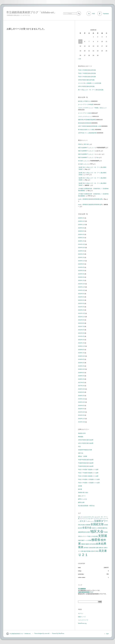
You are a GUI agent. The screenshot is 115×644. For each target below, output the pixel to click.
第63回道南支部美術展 (84, 123)
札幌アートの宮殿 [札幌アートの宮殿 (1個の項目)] (86, 540)
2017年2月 (81, 386)
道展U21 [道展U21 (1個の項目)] (101, 548)
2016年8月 (81, 392)
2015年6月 (81, 409)
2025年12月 (81, 221)
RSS (94, 14)
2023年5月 (81, 271)
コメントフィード (83, 620)
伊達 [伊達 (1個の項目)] (79, 525)
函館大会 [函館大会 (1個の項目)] (105, 528)
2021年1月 (81, 343)
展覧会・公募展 (83, 456)
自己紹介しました (83, 161)
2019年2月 (81, 366)
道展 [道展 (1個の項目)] (97, 548)
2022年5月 (81, 300)
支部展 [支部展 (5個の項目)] (103, 536)
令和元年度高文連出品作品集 (86, 80)
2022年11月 (81, 287)
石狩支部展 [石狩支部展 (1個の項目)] (93, 544)
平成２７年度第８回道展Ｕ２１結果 (88, 473)
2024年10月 (81, 248)
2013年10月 (81, 422)
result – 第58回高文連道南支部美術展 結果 (90, 199)
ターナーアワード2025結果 (86, 104)
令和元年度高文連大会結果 (86, 440)
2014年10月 (81, 412)
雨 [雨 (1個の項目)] (95, 551)
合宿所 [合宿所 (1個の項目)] (88, 532)
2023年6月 (81, 267)
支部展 (80, 486)
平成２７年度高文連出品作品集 (87, 73)
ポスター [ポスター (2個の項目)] (83, 521)
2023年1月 (81, 280)
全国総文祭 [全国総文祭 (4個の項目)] (97, 524)
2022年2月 (81, 310)
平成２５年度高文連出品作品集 (87, 70)
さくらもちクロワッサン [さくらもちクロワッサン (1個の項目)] (88, 517)
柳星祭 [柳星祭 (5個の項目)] (96, 540)
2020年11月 (81, 346)
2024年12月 (81, 244)
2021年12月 (81, 313)
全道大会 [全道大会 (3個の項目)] (87, 528)
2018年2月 (81, 379)
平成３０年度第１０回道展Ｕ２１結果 (89, 483)
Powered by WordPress (58, 633)
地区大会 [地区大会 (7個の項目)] (97, 531)
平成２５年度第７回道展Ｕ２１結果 (88, 470)
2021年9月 (81, 320)
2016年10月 (81, 389)
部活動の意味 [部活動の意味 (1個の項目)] (90, 551)
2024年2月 (81, 254)
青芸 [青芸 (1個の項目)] (97, 551)
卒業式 (80, 144)
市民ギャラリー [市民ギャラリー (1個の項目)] (83, 536)
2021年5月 (81, 333)
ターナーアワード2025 (85, 113)
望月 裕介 (87, 144)
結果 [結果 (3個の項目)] (98, 544)
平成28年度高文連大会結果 (86, 463)
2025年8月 (81, 231)
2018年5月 (81, 376)
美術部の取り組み (83, 493)
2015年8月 (81, 405)
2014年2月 (81, 415)
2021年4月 (81, 336)
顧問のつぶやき (83, 499)
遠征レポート (82, 496)
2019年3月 (81, 363)
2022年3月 (81, 307)
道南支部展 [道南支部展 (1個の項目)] (92, 548)
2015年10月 (81, 402)
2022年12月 (81, 284)
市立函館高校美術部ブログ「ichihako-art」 (31, 12)
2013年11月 (81, 419)
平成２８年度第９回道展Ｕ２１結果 (88, 476)
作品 (79, 447)
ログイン (81, 613)
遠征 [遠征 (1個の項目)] (85, 551)
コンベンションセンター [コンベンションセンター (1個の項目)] (87, 519)
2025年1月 (81, 241)
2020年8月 (81, 350)
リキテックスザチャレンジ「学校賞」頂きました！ (93, 108)
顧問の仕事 (81, 502)
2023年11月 (81, 261)
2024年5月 (81, 251)
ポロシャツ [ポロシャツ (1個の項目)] (91, 521)
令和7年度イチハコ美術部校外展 (87, 133)
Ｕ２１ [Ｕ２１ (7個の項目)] (83, 555)
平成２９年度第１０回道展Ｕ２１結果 (89, 479)
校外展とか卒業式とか (84, 101)
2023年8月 (81, 264)
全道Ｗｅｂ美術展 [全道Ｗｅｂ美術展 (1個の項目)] (97, 528)
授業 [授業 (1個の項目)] (96, 536)
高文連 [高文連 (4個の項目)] (103, 551)
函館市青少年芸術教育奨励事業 (87, 120)
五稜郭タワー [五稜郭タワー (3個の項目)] (101, 521)
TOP (107, 634)
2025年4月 (81, 234)
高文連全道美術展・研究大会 (86, 506)
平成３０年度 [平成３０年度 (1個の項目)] (91, 536)
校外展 (80, 489)
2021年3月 (81, 340)
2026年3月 (81, 218)
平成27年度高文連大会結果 (86, 460)
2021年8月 (81, 323)
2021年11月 (81, 317)
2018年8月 (81, 373)
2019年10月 (81, 356)
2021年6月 (81, 330)
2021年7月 (81, 326)
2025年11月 (81, 225)
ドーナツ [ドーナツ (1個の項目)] (96, 519)
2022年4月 (81, 303)
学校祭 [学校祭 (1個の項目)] (106, 532)
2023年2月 (81, 277)
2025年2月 (81, 238)
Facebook (106, 14)
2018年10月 (81, 369)
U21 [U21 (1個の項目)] (79, 517)
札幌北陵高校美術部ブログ (86, 592)
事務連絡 (81, 437)
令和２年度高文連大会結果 (86, 443)
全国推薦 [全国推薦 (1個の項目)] (88, 525)
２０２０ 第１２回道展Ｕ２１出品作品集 (90, 83)
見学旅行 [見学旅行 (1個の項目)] (86, 548)
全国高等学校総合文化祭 (85, 450)
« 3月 (80, 59)
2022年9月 (81, 294)
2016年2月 (81, 396)
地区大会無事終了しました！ (86, 148)
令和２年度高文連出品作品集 (86, 86)
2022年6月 (81, 297)
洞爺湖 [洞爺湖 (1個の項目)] (83, 544)
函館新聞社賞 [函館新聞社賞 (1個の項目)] (82, 532)
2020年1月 (81, 353)
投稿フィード (82, 617)
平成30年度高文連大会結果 (86, 466)
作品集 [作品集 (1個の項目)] (83, 525)
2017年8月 (81, 382)
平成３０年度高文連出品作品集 (87, 77)
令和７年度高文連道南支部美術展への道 (89, 126)
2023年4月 (81, 274)
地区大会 (81, 453)
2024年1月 (81, 257)
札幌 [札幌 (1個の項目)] (79, 540)
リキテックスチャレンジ (85, 116)
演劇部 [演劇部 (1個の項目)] (87, 544)
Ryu (98, 157)
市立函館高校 (82, 589)
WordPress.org (82, 623)
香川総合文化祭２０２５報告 (86, 130)
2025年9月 (81, 228)
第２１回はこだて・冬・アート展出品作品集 (91, 90)
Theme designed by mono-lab (42, 633)
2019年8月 (81, 359)
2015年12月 (81, 399)
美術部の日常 (82, 433)
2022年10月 (81, 290)
